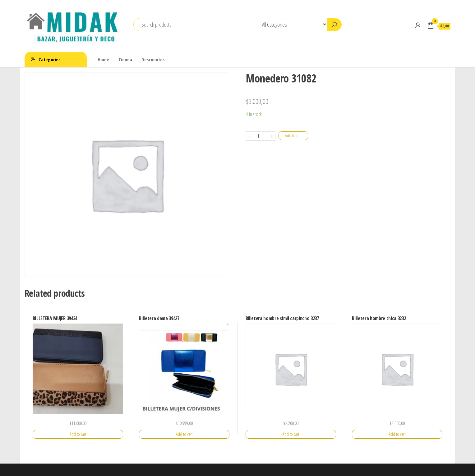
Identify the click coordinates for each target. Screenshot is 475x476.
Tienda (125, 59)
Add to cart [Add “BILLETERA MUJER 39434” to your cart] (78, 434)
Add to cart (293, 135)
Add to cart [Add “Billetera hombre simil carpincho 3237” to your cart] (291, 434)
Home (103, 59)
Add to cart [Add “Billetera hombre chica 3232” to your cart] (397, 434)
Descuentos (153, 59)
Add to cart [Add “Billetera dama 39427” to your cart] (184, 434)
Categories (50, 59)
